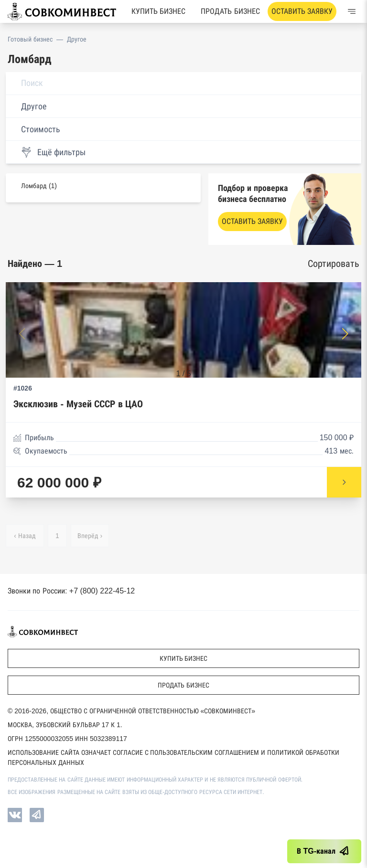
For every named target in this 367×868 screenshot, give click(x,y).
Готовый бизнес (30, 39)
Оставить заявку (302, 11)
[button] (345, 334)
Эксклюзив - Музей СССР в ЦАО (78, 404)
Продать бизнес (230, 11)
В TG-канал (324, 851)
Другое (77, 39)
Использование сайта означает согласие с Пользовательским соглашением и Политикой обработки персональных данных (173, 757)
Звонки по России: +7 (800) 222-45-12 (71, 591)
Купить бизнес (158, 11)
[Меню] (352, 11)
